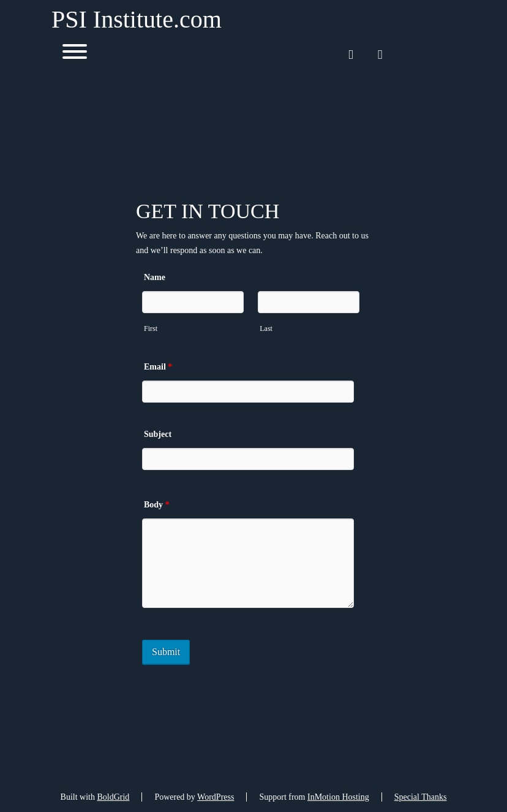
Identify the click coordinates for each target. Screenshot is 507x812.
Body (157, 505)
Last (266, 328)
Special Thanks (421, 797)
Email (158, 367)
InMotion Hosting (338, 797)
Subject (158, 434)
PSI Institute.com (137, 20)
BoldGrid (113, 797)
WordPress (216, 797)
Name (155, 277)
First (151, 328)
